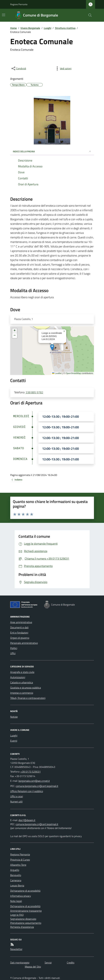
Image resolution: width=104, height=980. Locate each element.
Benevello (16, 875)
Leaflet (57, 373)
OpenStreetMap (73, 373)
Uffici (13, 653)
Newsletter (16, 949)
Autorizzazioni (18, 677)
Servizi (48, 963)
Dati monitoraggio (20, 963)
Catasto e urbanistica (22, 682)
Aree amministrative (21, 622)
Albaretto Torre (18, 865)
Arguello (15, 870)
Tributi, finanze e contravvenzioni (28, 698)
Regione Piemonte (19, 4)
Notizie (14, 717)
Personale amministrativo (24, 643)
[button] (52, 347)
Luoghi (48, 28)
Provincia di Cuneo (20, 860)
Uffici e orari (17, 796)
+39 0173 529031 (31, 772)
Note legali (16, 901)
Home (13, 28)
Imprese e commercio (22, 693)
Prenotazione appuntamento (26, 923)
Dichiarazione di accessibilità (25, 891)
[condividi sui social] (18, 68)
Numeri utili (16, 802)
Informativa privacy (21, 896)
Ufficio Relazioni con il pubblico (27, 791)
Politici (14, 648)
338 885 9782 (34, 392)
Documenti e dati (19, 627)
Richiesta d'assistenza (22, 927)
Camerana (16, 880)
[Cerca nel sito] (89, 15)
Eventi (14, 741)
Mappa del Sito (33, 967)
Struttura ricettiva (65, 28)
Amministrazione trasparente (26, 911)
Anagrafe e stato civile (22, 672)
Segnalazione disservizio (23, 919)
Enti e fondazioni (19, 633)
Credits (71, 963)
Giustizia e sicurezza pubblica (26, 688)
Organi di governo (20, 638)
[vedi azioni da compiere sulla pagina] (63, 68)
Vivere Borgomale (30, 28)
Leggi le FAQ (17, 915)
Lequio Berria (17, 885)
